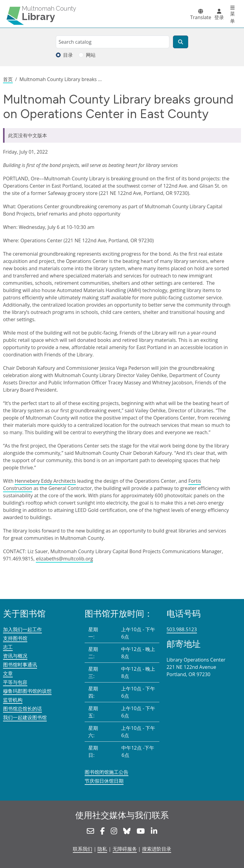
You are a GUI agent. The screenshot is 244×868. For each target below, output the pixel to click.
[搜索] (181, 42)
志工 (8, 647)
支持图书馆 (15, 638)
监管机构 (13, 700)
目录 (68, 55)
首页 (8, 79)
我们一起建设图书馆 (25, 717)
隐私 (102, 849)
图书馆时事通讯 (20, 665)
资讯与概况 (15, 656)
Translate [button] (201, 17)
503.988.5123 (182, 629)
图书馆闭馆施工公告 (107, 772)
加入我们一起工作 (22, 629)
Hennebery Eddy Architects (45, 481)
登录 (219, 17)
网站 (91, 55)
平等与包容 (15, 682)
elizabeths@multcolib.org (64, 559)
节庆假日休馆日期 (104, 781)
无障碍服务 (125, 849)
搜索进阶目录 (157, 849)
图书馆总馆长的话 (22, 709)
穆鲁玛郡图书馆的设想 (27, 691)
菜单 (232, 17)
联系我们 (83, 849)
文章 (8, 673)
